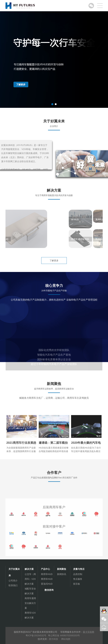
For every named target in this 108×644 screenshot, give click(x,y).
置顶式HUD (47, 584)
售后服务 (78, 579)
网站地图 (66, 639)
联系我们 (13, 585)
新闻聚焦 (62, 569)
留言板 (77, 584)
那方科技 (54, 639)
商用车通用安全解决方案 (30, 603)
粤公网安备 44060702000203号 (64, 635)
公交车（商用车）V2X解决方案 (30, 579)
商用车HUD (47, 574)
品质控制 (78, 574)
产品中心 (45, 569)
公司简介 (13, 581)
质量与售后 (79, 569)
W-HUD (86, 219)
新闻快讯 (62, 574)
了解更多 (54, 261)
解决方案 (29, 569)
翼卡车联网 (88, 632)
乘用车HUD (47, 579)
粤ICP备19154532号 (36, 635)
